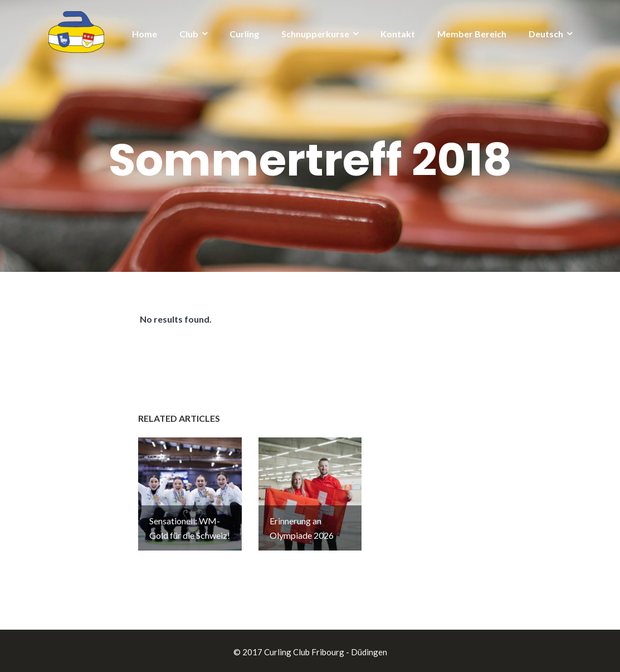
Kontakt (398, 34)
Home (145, 34)
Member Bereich (472, 34)
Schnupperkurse (315, 34)
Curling (244, 34)
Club (189, 34)
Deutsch (546, 34)
